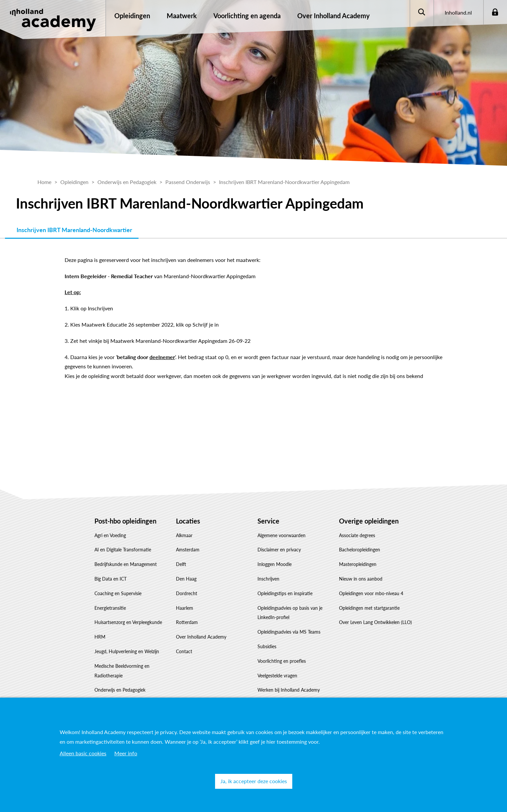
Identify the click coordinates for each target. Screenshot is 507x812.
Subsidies (267, 646)
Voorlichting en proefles (282, 661)
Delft (181, 564)
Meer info (126, 753)
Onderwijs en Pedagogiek (120, 690)
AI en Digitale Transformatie (123, 550)
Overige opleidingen (369, 521)
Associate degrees (357, 535)
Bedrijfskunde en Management (126, 564)
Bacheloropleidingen (360, 550)
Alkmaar (184, 535)
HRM (100, 637)
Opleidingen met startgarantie (369, 608)
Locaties (188, 521)
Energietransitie (110, 608)
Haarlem (185, 608)
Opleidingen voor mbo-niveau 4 (371, 593)
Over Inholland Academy (201, 637)
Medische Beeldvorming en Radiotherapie (122, 671)
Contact (184, 651)
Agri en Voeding (110, 535)
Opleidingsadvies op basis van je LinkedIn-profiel (290, 613)
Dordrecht (187, 593)
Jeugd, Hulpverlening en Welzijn (127, 651)
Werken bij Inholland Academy (289, 690)
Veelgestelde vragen (277, 676)
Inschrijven (268, 579)
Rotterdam (187, 622)
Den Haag (186, 579)
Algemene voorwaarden (282, 535)
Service (268, 521)
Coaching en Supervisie (118, 593)
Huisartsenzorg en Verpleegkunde (128, 622)
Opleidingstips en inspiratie (285, 593)
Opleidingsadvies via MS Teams (289, 632)
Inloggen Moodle (275, 564)
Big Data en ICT (111, 579)
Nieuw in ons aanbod (361, 579)
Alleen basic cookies (83, 753)
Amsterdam (188, 550)
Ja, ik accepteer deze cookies (254, 781)
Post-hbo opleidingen (125, 521)
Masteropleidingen (358, 564)
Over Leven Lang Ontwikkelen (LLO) (375, 622)
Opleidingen (132, 16)
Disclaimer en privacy (279, 550)
